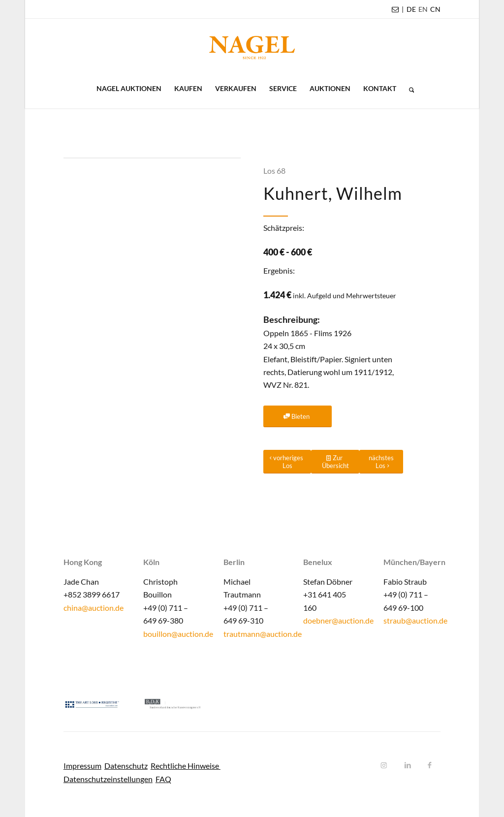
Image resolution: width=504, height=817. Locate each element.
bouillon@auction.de (178, 634)
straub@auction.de (415, 620)
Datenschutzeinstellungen (108, 779)
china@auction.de (94, 608)
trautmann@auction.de (263, 634)
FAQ (163, 779)
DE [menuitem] (411, 9)
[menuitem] (411, 9)
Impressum (82, 766)
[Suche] (409, 89)
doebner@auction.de (338, 620)
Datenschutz (126, 766)
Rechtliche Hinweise (186, 766)
